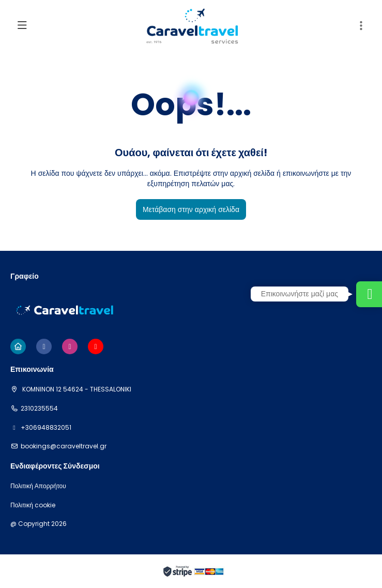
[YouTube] (96, 346)
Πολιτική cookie (33, 505)
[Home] (18, 346)
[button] (361, 26)
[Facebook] (44, 346)
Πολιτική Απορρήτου (38, 486)
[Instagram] (70, 346)
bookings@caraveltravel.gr (64, 446)
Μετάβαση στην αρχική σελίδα (191, 209)
